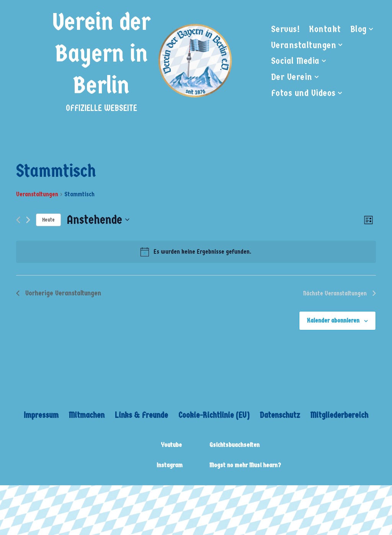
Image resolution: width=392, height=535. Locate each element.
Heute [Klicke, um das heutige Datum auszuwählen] (48, 220)
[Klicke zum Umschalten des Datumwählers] (98, 220)
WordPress (120, 496)
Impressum (40, 415)
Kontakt (325, 29)
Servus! (286, 29)
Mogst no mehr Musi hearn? (245, 466)
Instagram (170, 466)
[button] (371, 29)
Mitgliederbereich (341, 415)
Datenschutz (281, 415)
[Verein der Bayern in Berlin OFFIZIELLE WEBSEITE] (142, 61)
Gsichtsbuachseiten (234, 445)
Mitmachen (85, 415)
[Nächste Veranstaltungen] (28, 220)
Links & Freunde (140, 415)
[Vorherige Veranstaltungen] (18, 220)
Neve (15, 496)
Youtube (171, 445)
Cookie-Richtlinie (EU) (214, 415)
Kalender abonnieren (333, 321)
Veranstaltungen (37, 194)
